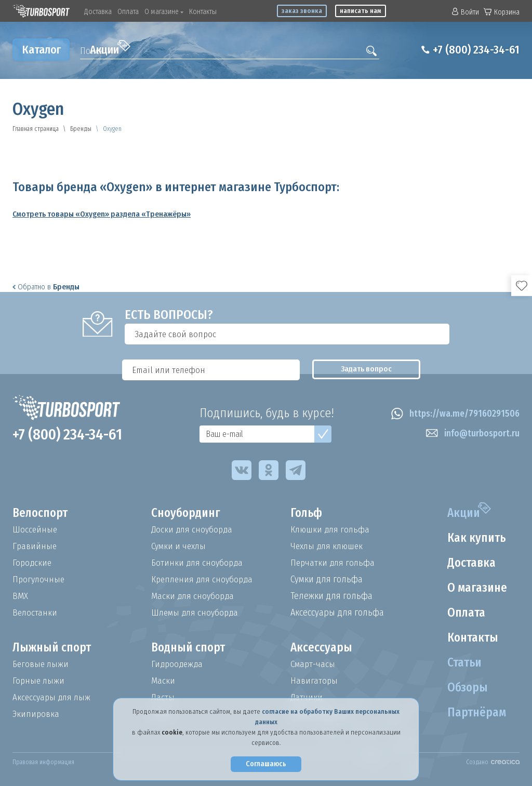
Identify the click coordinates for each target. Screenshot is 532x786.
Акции (110, 48)
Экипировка (36, 714)
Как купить (475, 538)
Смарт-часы (314, 664)
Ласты (163, 697)
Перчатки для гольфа (334, 563)
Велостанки (35, 612)
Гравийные (35, 546)
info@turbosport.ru (471, 434)
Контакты (203, 12)
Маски (163, 681)
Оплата (128, 12)
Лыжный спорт (54, 648)
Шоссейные (35, 529)
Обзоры (465, 688)
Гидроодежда (178, 664)
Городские (33, 563)
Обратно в (46, 287)
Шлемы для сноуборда (197, 612)
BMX (20, 596)
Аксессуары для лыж (53, 697)
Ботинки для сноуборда (198, 563)
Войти (465, 12)
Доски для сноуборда (193, 529)
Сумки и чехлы (180, 546)
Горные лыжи (39, 681)
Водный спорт (190, 648)
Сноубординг (188, 513)
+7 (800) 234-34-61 (472, 50)
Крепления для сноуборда (204, 579)
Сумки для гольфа (327, 579)
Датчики (307, 697)
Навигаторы (314, 681)
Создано (493, 762)
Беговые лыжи (42, 664)
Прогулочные (39, 579)
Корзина (502, 12)
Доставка (98, 12)
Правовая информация (43, 762)
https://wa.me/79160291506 (453, 414)
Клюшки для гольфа (331, 529)
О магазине (164, 12)
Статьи (463, 663)
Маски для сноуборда (194, 596)
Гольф (307, 513)
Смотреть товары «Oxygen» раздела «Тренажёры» (102, 214)
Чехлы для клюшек (329, 546)
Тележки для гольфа (331, 596)
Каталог (41, 50)
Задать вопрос (478, 334)
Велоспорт (42, 513)
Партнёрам (475, 713)
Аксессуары (322, 648)
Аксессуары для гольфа (337, 612)
